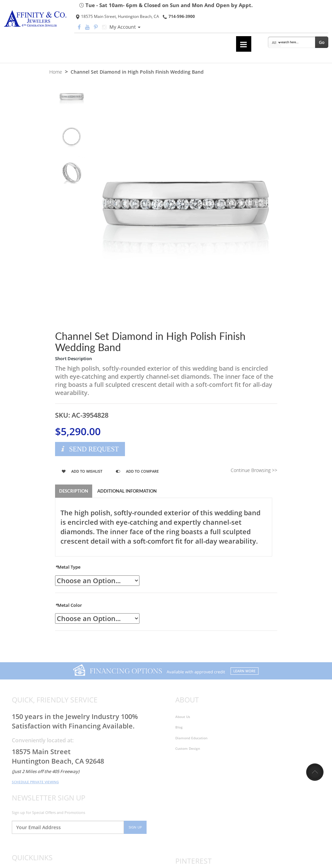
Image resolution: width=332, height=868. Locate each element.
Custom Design (188, 748)
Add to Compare (137, 471)
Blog (179, 727)
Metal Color (69, 605)
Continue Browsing (254, 470)
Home (56, 72)
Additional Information (127, 491)
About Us (183, 717)
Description (74, 491)
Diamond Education (191, 738)
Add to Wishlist (82, 471)
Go (322, 42)
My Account (125, 27)
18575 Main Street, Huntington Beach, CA (118, 16)
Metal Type (68, 567)
